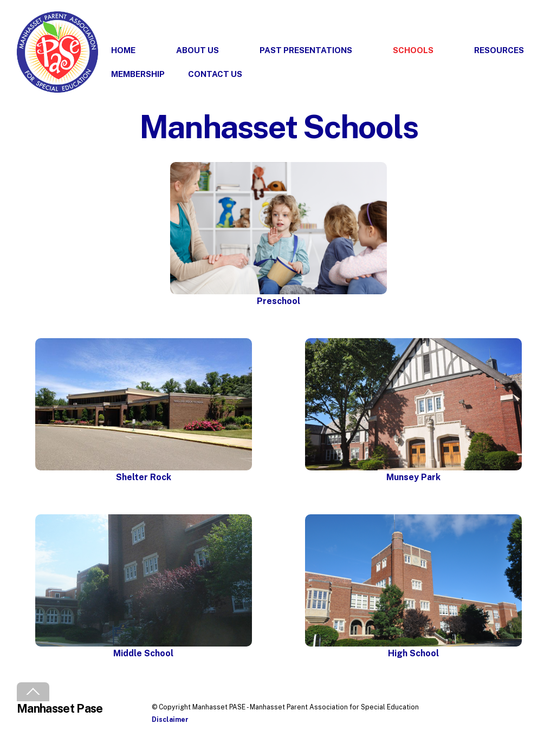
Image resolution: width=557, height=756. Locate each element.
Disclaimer (170, 719)
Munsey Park (413, 477)
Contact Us (215, 74)
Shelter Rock (144, 477)
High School (413, 653)
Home (123, 50)
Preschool (278, 301)
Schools (413, 50)
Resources (499, 50)
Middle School (143, 653)
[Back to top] (33, 692)
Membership (138, 74)
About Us (197, 50)
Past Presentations (306, 50)
